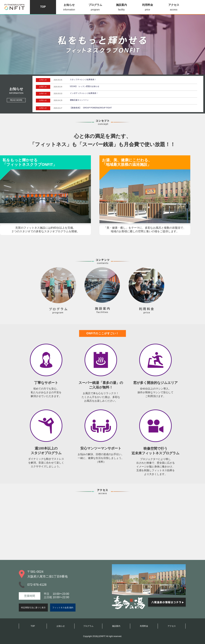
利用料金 (148, 8)
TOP (43, 7)
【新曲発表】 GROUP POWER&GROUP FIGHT (91, 108)
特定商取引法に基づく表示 (33, 608)
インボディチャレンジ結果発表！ (84, 93)
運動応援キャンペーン (79, 100)
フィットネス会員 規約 (63, 608)
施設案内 (121, 8)
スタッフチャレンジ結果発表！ (83, 79)
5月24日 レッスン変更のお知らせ (85, 86)
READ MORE (16, 100)
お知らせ (69, 8)
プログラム (95, 8)
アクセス (174, 8)
